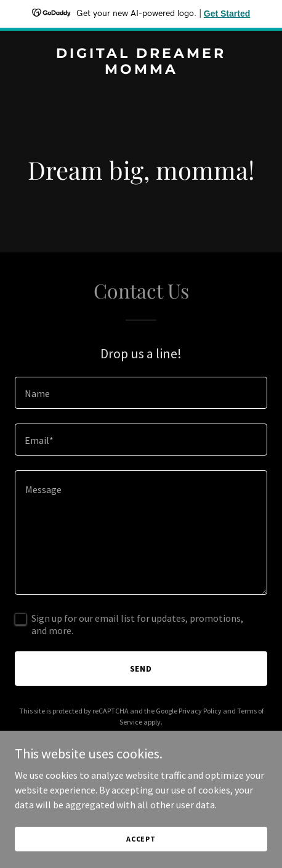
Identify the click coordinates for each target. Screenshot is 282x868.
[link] (141, 70)
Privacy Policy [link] (200, 711)
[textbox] (141, 393)
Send (141, 669)
